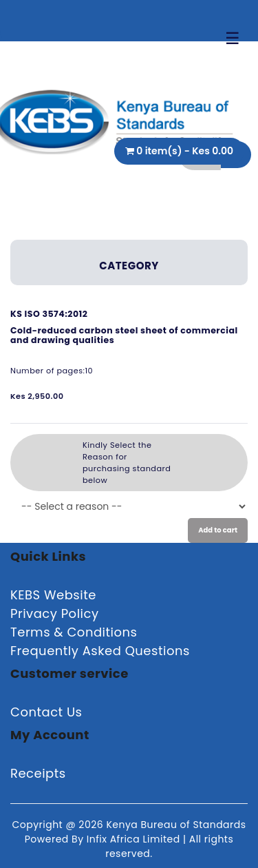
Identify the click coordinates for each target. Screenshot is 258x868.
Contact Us (46, 712)
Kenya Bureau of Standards (176, 825)
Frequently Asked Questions (100, 651)
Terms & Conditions (74, 632)
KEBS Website (53, 595)
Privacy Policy (55, 613)
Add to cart (218, 530)
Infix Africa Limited (135, 839)
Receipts (38, 773)
